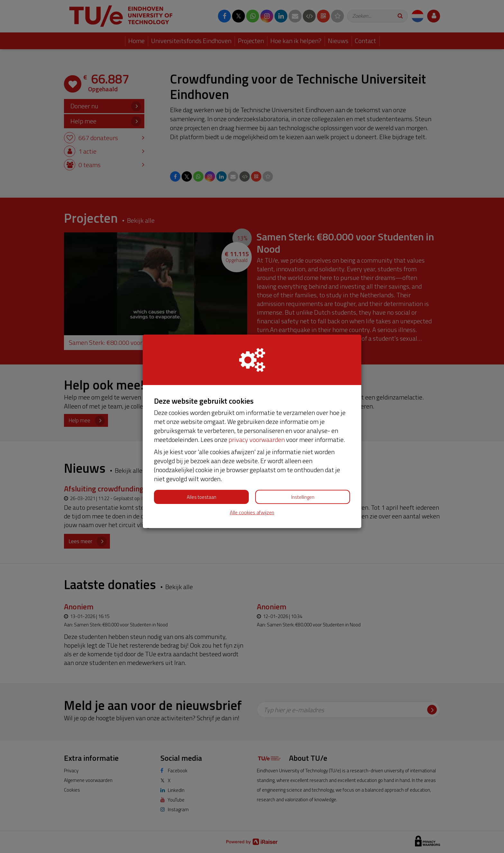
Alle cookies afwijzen (252, 512)
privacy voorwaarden (257, 440)
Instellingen (303, 497)
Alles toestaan (202, 497)
